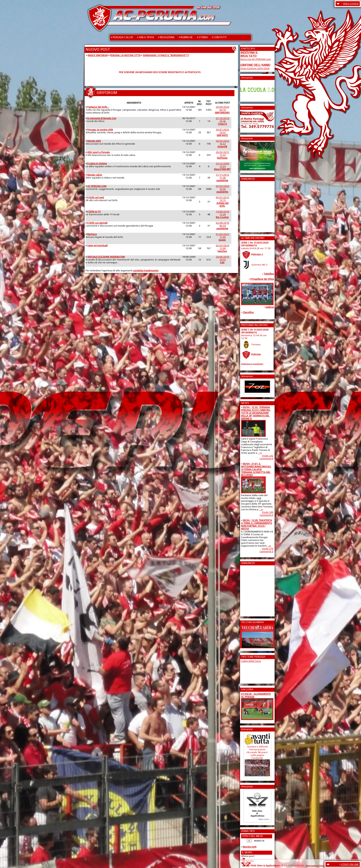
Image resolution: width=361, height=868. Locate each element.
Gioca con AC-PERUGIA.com (256, 59)
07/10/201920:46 (222, 121)
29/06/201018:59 (222, 260)
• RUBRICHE (186, 37)
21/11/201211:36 (222, 178)
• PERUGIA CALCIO (122, 37)
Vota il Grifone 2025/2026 (255, 68)
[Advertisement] (253, 205)
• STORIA (202, 37)
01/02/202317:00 (222, 237)
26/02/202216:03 (222, 144)
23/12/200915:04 (222, 166)
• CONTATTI (219, 37)
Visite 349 (268, 512)
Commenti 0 (267, 459)
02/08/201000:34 (222, 226)
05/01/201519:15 (222, 202)
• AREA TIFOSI (146, 37)
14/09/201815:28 (222, 214)
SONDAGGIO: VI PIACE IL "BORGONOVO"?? (166, 55)
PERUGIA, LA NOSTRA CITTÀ (125, 55)
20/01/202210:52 (222, 132)
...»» (260, 453)
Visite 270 (268, 549)
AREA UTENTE (351, 4)
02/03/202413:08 (222, 248)
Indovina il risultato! (252, 364)
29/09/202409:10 (222, 110)
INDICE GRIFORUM (98, 55)
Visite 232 (268, 456)
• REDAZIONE (166, 37)
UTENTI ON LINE (350, 864)
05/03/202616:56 (222, 189)
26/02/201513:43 (222, 155)
